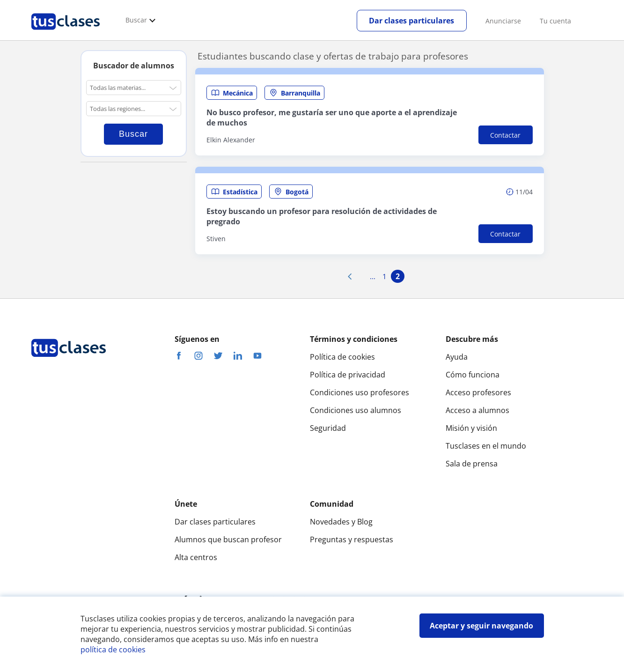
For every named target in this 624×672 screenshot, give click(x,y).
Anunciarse (503, 21)
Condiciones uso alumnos (356, 410)
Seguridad (328, 428)
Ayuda (457, 357)
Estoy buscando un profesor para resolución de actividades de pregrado (322, 216)
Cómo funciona (473, 375)
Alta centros (196, 557)
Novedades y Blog (341, 522)
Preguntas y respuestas (352, 539)
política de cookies (113, 650)
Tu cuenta (555, 21)
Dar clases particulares (411, 21)
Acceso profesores (478, 392)
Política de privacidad (348, 375)
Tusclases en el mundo (486, 446)
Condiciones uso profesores (360, 392)
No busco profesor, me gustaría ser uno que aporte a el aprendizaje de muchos (332, 118)
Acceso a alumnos (477, 410)
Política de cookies (342, 357)
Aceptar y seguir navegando (481, 626)
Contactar (505, 135)
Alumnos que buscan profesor (228, 539)
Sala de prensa (472, 464)
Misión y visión (471, 428)
